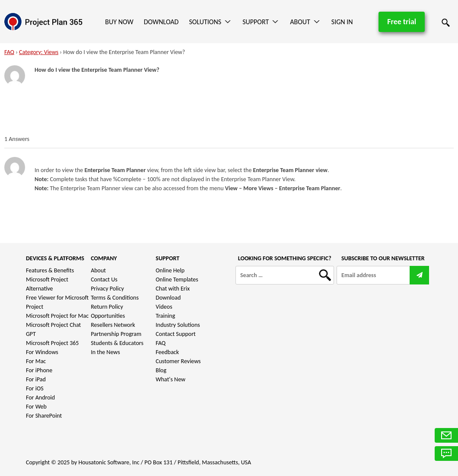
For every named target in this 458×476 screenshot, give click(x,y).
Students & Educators (117, 343)
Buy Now (119, 22)
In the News (105, 352)
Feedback (167, 352)
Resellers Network (113, 325)
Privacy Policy (107, 289)
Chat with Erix (173, 289)
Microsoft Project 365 (52, 343)
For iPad (36, 379)
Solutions (205, 22)
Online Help (170, 270)
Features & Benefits (50, 270)
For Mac (36, 361)
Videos (164, 307)
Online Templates (177, 280)
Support (256, 22)
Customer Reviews (178, 361)
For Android (40, 398)
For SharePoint (44, 416)
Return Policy (107, 307)
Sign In (342, 22)
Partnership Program (116, 334)
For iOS (35, 388)
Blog (161, 370)
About (300, 22)
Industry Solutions (178, 325)
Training (165, 316)
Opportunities (108, 316)
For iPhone (39, 370)
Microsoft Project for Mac (57, 316)
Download (161, 22)
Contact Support (176, 334)
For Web (36, 407)
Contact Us (104, 280)
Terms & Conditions (115, 298)
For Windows (42, 352)
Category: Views (39, 52)
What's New (170, 379)
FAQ (9, 52)
